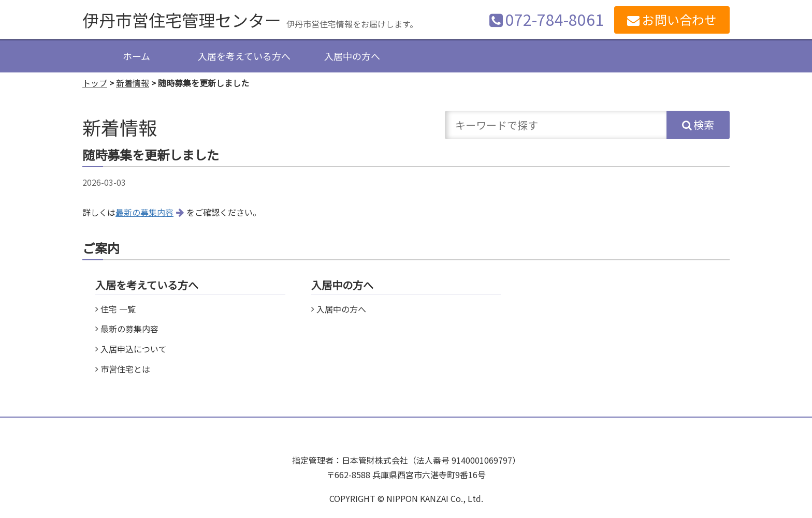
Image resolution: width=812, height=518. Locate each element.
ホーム (136, 56)
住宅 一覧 (118, 309)
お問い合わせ (679, 19)
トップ (95, 83)
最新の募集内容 (144, 212)
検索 (704, 124)
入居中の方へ (352, 56)
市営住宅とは (125, 369)
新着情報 (133, 83)
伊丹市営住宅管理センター (182, 20)
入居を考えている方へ (244, 56)
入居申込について (134, 349)
